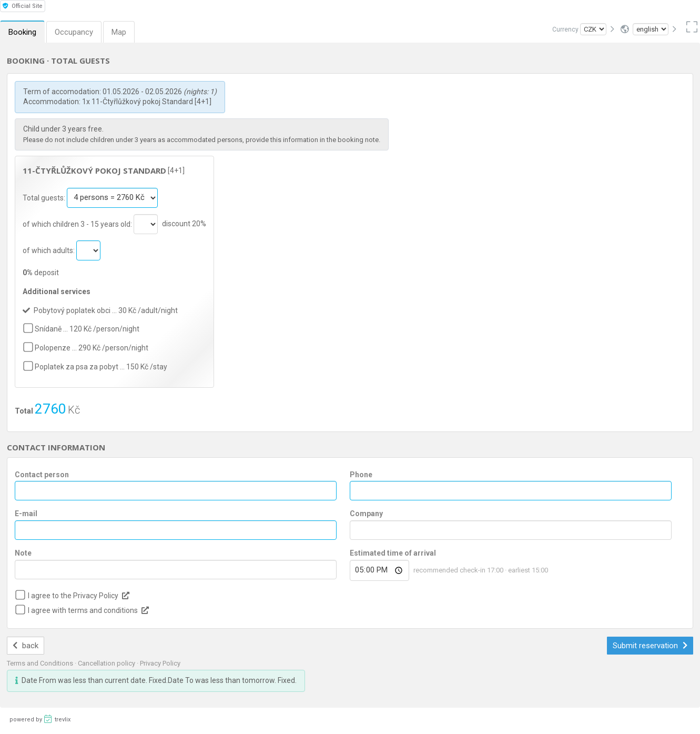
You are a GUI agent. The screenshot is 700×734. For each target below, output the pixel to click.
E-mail (26, 514)
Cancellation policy (107, 663)
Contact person (42, 475)
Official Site (23, 6)
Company (366, 514)
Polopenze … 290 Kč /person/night (92, 348)
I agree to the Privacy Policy (73, 596)
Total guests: (45, 197)
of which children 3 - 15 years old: (78, 224)
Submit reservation (650, 646)
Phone (361, 475)
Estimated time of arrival (393, 553)
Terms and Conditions (41, 663)
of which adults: (49, 250)
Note (23, 553)
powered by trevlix (40, 719)
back (26, 646)
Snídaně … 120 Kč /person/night (87, 329)
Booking (22, 32)
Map (119, 32)
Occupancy (74, 32)
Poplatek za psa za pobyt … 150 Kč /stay (101, 367)
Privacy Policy (160, 663)
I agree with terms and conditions (83, 610)
